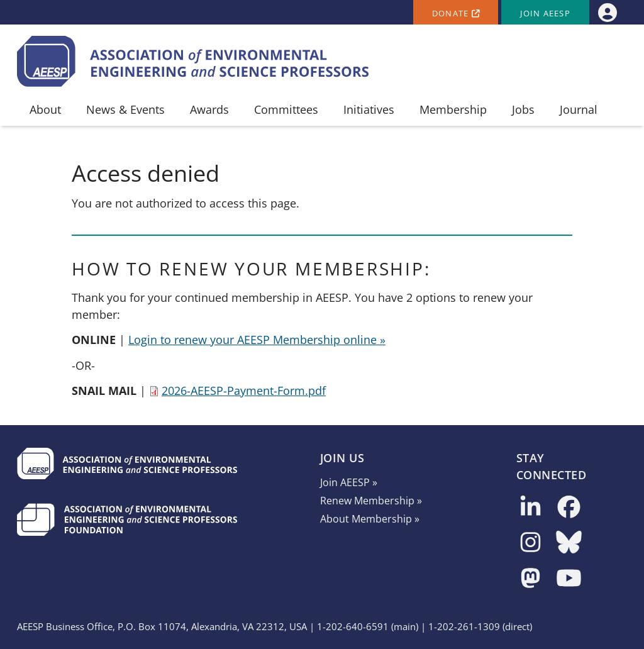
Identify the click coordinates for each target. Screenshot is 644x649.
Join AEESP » (349, 482)
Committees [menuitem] (286, 109)
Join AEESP (545, 14)
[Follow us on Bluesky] (569, 543)
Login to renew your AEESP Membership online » (257, 340)
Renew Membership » (371, 501)
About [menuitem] (45, 109)
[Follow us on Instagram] (530, 543)
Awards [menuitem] (209, 109)
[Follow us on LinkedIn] (530, 508)
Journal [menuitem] (579, 109)
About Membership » (370, 519)
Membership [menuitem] (453, 109)
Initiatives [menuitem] (369, 109)
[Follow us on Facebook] (569, 508)
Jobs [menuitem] (523, 109)
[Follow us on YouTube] (569, 579)
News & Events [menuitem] (125, 109)
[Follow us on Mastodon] (530, 579)
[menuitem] (607, 12)
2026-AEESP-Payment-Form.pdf (244, 391)
